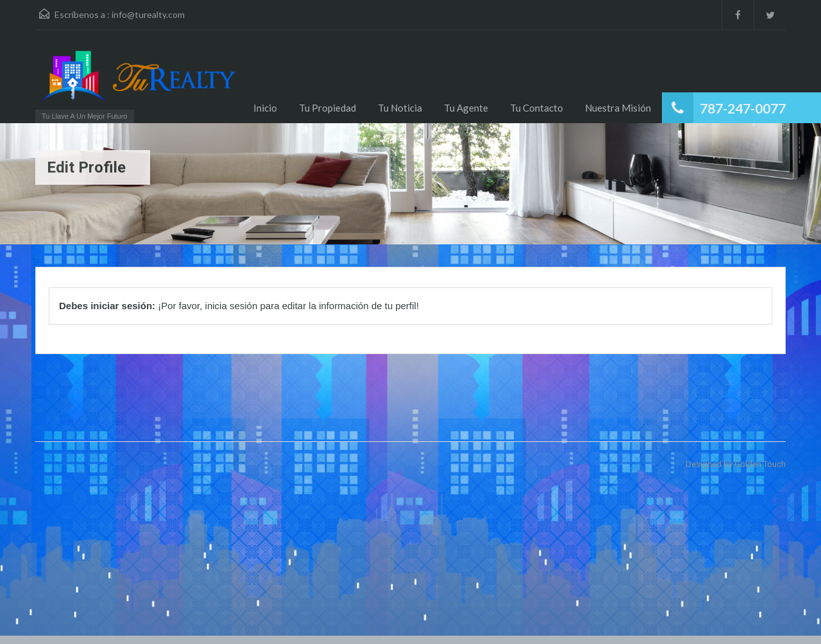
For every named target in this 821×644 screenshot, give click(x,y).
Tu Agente (466, 108)
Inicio (265, 108)
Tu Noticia (400, 108)
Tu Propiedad (327, 108)
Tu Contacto (537, 108)
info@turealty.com (148, 14)
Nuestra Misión (618, 108)
